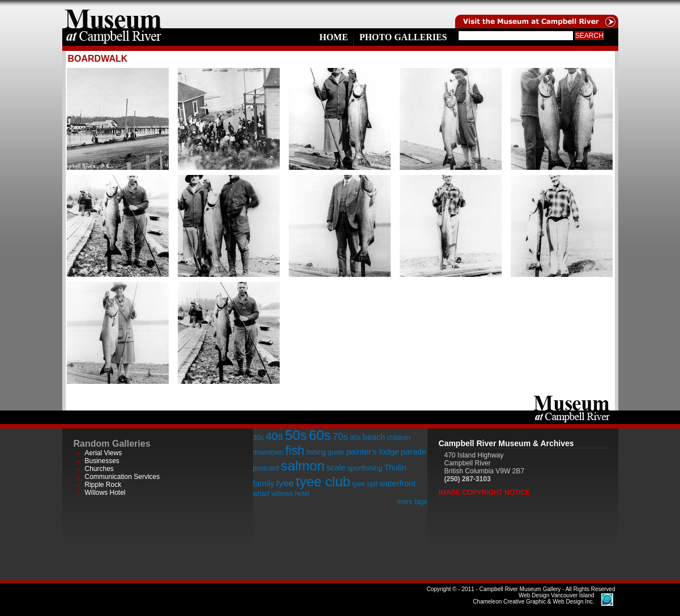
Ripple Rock (103, 485)
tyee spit (365, 484)
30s (258, 438)
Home (334, 37)
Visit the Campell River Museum (536, 14)
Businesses (102, 461)
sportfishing (365, 468)
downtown (268, 452)
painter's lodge (373, 452)
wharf (261, 494)
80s (355, 438)
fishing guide (325, 452)
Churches (99, 469)
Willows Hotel (105, 493)
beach (374, 437)
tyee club (323, 482)
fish (295, 450)
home (113, 14)
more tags (412, 502)
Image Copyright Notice (485, 493)
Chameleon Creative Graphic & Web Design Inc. (533, 598)
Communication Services (123, 477)
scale (336, 468)
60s (320, 435)
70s (341, 437)
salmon (303, 466)
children (399, 438)
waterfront (397, 484)
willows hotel (290, 494)
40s (274, 436)
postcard (266, 468)
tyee (285, 483)
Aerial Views (104, 453)
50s (296, 435)
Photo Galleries (403, 37)
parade (414, 452)
